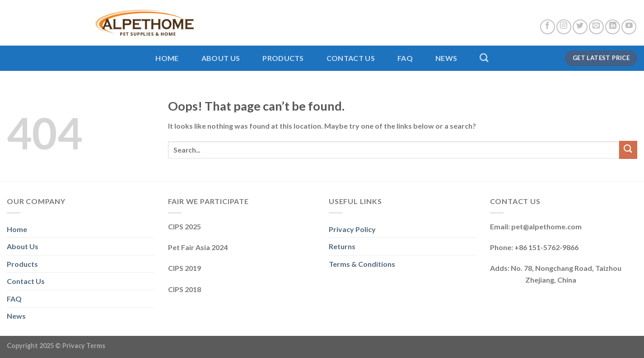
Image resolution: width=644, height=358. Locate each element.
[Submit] (628, 150)
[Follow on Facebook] (548, 27)
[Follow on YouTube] (629, 27)
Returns (342, 246)
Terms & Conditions (362, 264)
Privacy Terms (84, 346)
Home (167, 58)
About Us (221, 58)
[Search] (484, 58)
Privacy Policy (352, 229)
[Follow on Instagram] (564, 27)
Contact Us (351, 58)
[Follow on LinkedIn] (613, 27)
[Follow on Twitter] (580, 27)
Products (283, 58)
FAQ (405, 58)
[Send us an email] (596, 27)
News (446, 58)
